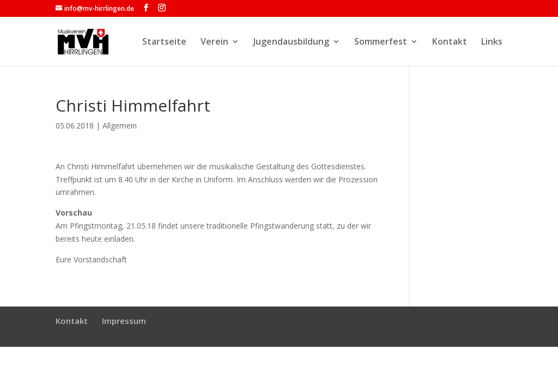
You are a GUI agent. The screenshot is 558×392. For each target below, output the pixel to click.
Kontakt (450, 42)
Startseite (164, 42)
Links (492, 42)
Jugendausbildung (291, 42)
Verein (214, 42)
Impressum (124, 321)
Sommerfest (381, 42)
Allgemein (120, 125)
